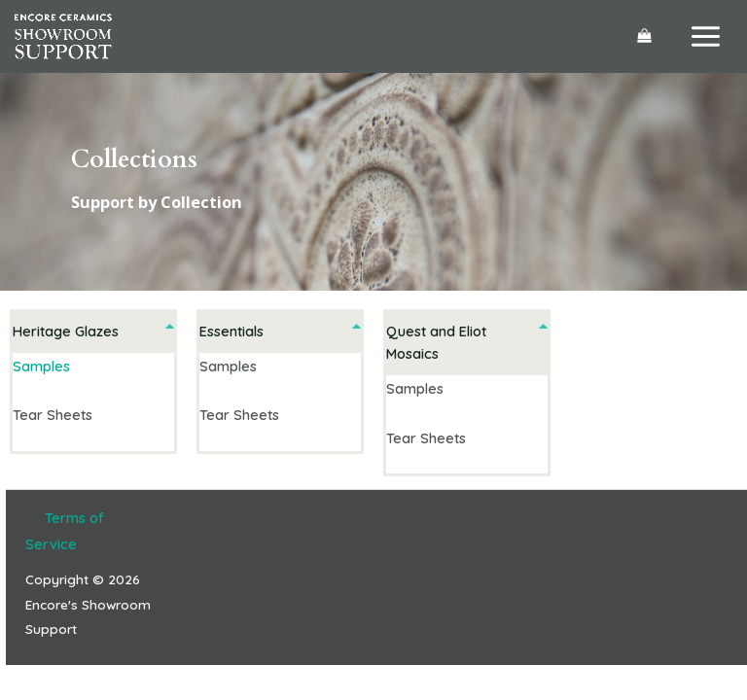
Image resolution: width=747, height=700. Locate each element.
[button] (93, 331)
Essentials (231, 331)
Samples (41, 366)
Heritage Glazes (66, 331)
